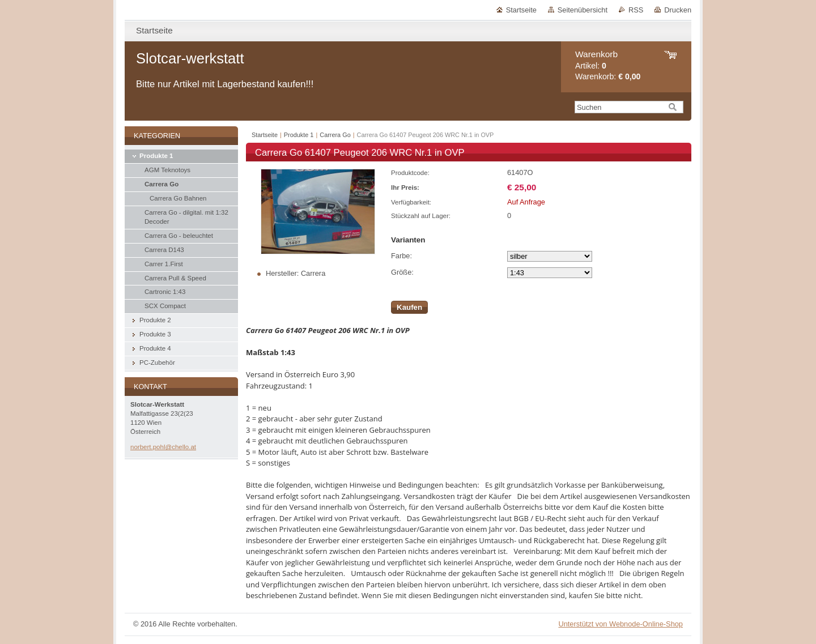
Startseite (521, 10)
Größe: (402, 272)
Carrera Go (335, 135)
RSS (636, 10)
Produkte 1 (299, 135)
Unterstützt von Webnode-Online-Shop (620, 624)
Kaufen (409, 307)
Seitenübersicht (583, 10)
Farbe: (401, 256)
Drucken (678, 10)
